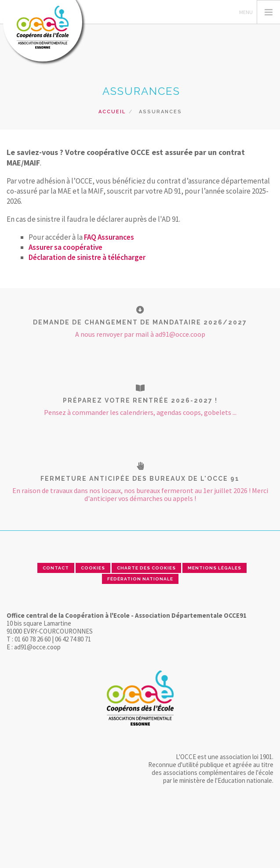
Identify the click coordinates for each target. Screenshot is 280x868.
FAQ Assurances (109, 237)
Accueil (112, 112)
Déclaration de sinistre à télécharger (87, 257)
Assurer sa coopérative (65, 247)
